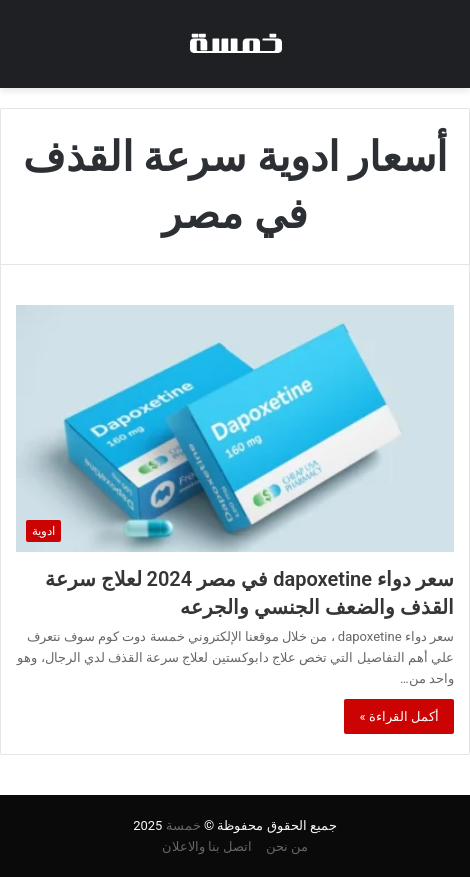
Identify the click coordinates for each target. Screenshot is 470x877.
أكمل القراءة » (399, 716)
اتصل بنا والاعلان (207, 846)
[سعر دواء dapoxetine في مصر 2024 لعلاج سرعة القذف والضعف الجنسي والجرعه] (235, 428)
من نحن (287, 846)
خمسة (183, 825)
